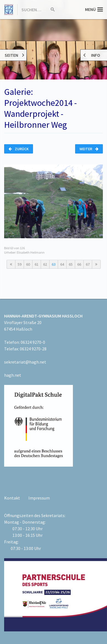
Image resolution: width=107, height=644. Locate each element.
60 (28, 264)
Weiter (89, 149)
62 (45, 264)
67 (88, 264)
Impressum (39, 498)
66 (79, 264)
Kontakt (12, 498)
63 (54, 264)
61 (37, 264)
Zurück (19, 149)
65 (71, 264)
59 (20, 264)
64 (62, 264)
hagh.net (13, 375)
